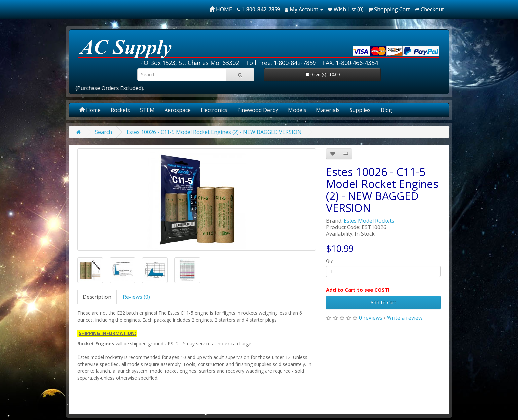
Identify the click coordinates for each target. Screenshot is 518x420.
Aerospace (178, 110)
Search (104, 132)
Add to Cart (383, 302)
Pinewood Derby (258, 110)
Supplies (360, 110)
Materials (328, 110)
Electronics (214, 110)
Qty (329, 261)
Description (97, 297)
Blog (386, 110)
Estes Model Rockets (369, 221)
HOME (221, 9)
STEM (147, 110)
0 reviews (371, 318)
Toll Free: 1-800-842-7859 (281, 63)
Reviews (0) (136, 297)
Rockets (120, 110)
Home (90, 110)
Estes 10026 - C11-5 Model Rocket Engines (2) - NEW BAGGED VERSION (214, 132)
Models (297, 110)
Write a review (405, 318)
